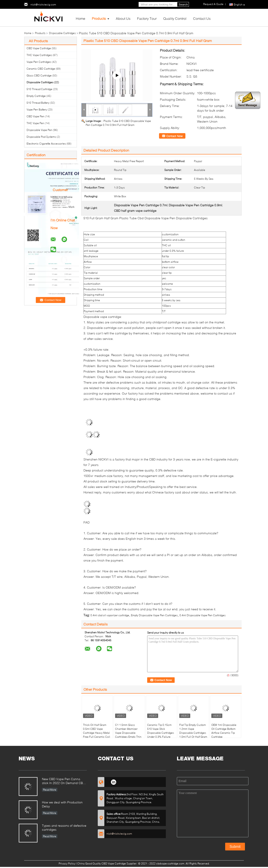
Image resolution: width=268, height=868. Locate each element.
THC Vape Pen (35, 123)
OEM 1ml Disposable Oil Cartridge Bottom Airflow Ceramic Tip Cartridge (224, 731)
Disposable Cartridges (62, 33)
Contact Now (174, 136)
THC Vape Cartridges (39, 55)
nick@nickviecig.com (43, 5)
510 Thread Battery (38, 103)
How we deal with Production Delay (62, 804)
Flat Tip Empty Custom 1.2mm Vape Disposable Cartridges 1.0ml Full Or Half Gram (193, 731)
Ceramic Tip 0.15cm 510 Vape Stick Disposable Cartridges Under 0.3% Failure (161, 731)
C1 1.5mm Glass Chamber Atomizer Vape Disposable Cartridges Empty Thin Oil (128, 733)
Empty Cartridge (36, 96)
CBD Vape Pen (35, 116)
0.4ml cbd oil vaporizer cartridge (110, 615)
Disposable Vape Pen (39, 130)
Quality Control (175, 18)
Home (81, 18)
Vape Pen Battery (37, 110)
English (239, 5)
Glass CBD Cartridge (39, 75)
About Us (123, 18)
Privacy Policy (67, 863)
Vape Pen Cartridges (39, 62)
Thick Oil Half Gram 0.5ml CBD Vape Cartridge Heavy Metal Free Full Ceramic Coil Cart (97, 733)
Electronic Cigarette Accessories (46, 144)
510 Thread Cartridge (39, 89)
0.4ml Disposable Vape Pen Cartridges (203, 615)
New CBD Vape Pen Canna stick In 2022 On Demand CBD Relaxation (63, 781)
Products (99, 18)
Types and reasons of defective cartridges (64, 827)
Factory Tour (147, 18)
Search (183, 5)
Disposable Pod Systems (41, 137)
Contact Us (202, 18)
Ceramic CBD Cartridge (41, 69)
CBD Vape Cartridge (39, 48)
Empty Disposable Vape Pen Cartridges (154, 615)
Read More (50, 790)
